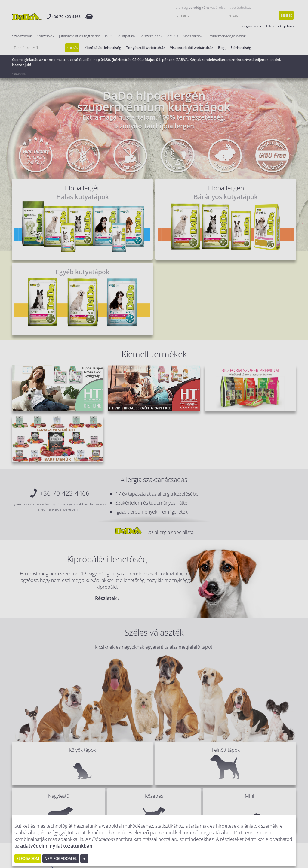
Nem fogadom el (61, 859)
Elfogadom (28, 859)
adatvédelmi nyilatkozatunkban (56, 846)
